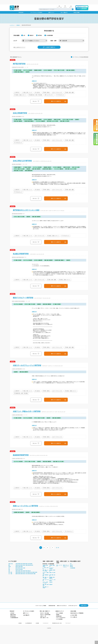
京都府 (19, 583)
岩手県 (22, 576)
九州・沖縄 (10, 586)
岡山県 (22, 584)
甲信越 (9, 579)
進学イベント (26, 626)
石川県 (19, 582)
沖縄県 (34, 586)
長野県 (22, 579)
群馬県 (22, 577)
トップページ (12, 21)
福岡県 (17, 586)
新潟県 (17, 579)
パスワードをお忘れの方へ (61, 630)
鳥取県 (17, 584)
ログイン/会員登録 (59, 626)
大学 (71, 576)
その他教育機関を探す (14, 630)
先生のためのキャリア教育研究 (77, 626)
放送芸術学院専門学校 (21, 463)
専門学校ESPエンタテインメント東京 (26, 209)
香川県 (31, 584)
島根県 (19, 584)
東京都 (29, 577)
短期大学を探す (13, 627)
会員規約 (58, 627)
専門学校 (71, 579)
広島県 (24, 584)
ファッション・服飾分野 (52, 592)
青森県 (19, 576)
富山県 (17, 582)
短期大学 (71, 577)
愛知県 (19, 580)
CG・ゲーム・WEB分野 (52, 580)
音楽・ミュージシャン (59, 578)
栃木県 (19, 577)
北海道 (17, 576)
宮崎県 (29, 586)
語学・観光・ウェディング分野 (46, 583)
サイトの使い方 (74, 630)
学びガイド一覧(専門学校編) (45, 627)
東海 (9, 580)
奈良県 (26, 583)
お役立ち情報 (73, 624)
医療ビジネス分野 (52, 585)
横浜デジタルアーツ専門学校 (23, 298)
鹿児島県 (32, 586)
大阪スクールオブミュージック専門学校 (27, 373)
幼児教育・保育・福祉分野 (52, 590)
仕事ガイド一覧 (43, 629)
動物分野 (51, 597)
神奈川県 (32, 577)
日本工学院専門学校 (20, 111)
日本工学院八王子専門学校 (22, 160)
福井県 (22, 582)
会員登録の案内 (59, 629)
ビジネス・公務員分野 (46, 585)
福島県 (31, 576)
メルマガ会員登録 (59, 632)
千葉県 (26, 577)
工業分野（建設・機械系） (46, 578)
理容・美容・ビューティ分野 (46, 590)
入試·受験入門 (26, 628)
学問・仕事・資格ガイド (45, 624)
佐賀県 (19, 586)
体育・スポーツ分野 (46, 592)
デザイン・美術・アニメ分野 (46, 595)
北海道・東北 (11, 576)
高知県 (36, 584)
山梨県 (19, 579)
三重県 (24, 580)
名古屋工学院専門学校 (21, 253)
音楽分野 (51, 594)
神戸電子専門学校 (19, 59)
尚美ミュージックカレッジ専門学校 (25, 517)
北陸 (9, 582)
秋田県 (26, 576)
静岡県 (17, 580)
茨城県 (17, 577)
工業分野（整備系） (52, 578)
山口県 (26, 584)
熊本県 (24, 586)
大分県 (26, 586)
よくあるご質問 (74, 628)
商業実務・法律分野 (52, 583)
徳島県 (29, 584)
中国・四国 (10, 584)
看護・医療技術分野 (46, 588)
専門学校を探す (13, 629)
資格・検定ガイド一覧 (44, 630)
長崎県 (22, 586)
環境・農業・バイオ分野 (46, 600)
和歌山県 (29, 583)
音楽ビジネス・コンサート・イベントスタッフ (66, 578)
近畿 (9, 583)
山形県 (29, 576)
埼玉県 (24, 577)
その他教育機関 (73, 580)
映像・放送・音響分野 (46, 597)
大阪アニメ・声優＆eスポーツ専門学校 (27, 419)
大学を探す (12, 626)
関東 (9, 577)
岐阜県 (22, 580)
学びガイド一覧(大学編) (45, 626)
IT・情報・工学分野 (46, 580)
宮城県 (24, 576)
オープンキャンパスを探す (29, 624)
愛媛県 (34, 584)
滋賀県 (17, 583)
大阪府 (22, 583)
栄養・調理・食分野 (52, 588)
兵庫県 (24, 583)
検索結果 (18, 21)
